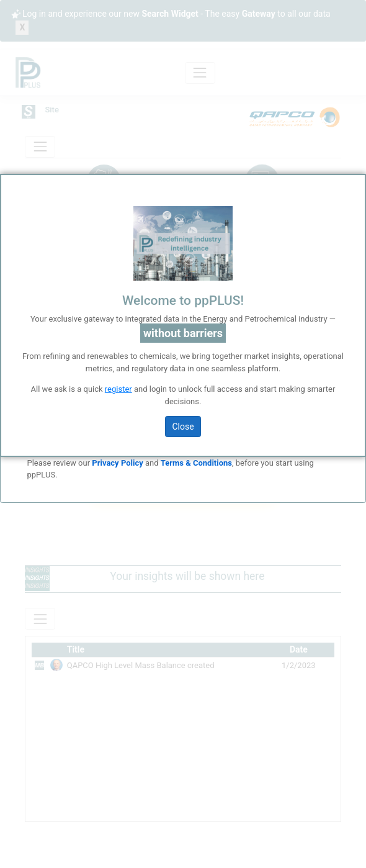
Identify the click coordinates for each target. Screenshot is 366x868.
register (118, 389)
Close (183, 427)
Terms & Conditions (196, 463)
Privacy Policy (117, 463)
